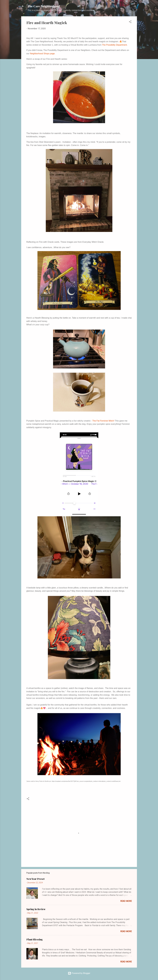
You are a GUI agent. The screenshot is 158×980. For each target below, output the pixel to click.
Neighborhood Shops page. (43, 54)
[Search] (135, 7)
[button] (130, 22)
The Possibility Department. (115, 45)
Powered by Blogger (79, 973)
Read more (126, 901)
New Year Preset (35, 879)
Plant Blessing (35, 939)
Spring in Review (36, 909)
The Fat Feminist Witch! (104, 421)
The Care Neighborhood (44, 6)
